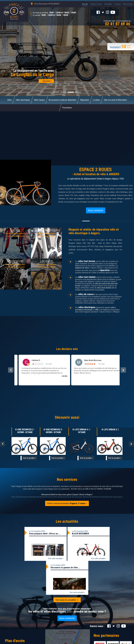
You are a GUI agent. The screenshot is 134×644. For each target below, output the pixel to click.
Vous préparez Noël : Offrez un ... (45, 534)
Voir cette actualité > (56, 559)
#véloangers (118, 497)
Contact (118, 4)
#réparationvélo (107, 497)
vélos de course (86, 294)
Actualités (108, 4)
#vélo (14, 497)
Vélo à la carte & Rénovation (115, 100)
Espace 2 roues (96, 4)
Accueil (85, 4)
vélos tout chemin (87, 277)
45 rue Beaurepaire (47, 4)
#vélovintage (58, 497)
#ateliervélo (96, 497)
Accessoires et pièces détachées (62, 100)
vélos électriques (87, 307)
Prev (3, 444)
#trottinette (32, 497)
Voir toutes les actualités (66, 600)
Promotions (67, 108)
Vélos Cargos (39, 100)
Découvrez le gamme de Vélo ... (65, 568)
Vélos (9, 100)
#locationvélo (77, 497)
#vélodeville (87, 497)
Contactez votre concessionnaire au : (117, 23)
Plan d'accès (128, 4)
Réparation (85, 100)
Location (96, 100)
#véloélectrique (22, 497)
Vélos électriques (23, 100)
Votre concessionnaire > (67, 503)
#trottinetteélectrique (45, 497)
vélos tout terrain (87, 261)
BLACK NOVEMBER (80, 534)
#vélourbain (67, 497)
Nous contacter (96, 211)
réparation (105, 270)
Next (131, 444)
